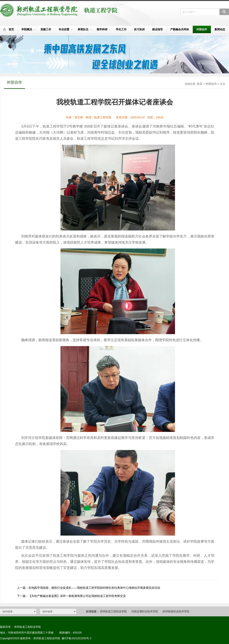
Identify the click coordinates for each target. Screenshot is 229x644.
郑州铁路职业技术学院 (176, 611)
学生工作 (121, 29)
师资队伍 (85, 29)
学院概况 (28, 29)
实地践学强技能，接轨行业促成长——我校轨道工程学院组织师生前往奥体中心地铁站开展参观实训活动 (94, 588)
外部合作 (202, 29)
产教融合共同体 (180, 29)
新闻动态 (220, 29)
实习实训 (139, 29)
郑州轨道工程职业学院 (113, 611)
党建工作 (46, 29)
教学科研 (104, 29)
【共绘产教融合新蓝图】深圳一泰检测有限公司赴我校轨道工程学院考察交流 (77, 596)
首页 (11, 29)
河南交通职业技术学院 (145, 611)
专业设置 (66, 29)
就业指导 (157, 29)
